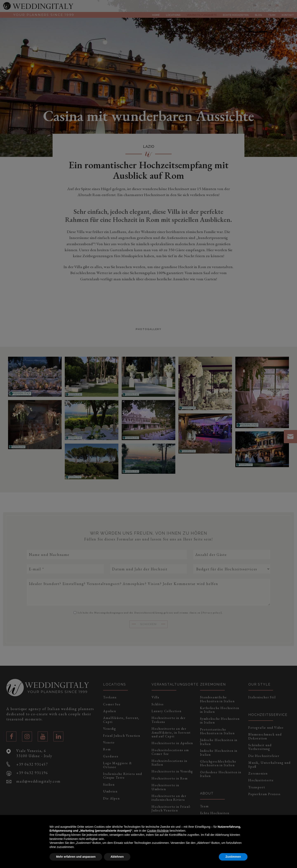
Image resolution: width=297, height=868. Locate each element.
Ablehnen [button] (117, 857)
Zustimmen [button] (233, 857)
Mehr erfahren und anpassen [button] (76, 857)
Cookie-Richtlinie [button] (158, 831)
